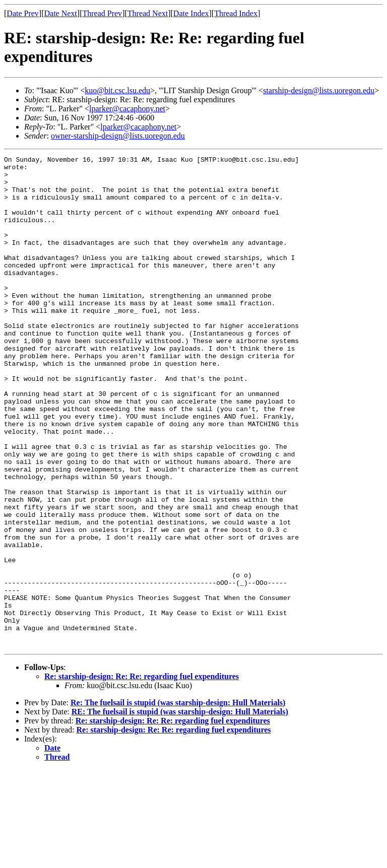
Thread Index (236, 13)
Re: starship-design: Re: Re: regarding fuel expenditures (142, 775)
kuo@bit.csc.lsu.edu (117, 90)
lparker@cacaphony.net (127, 109)
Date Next (61, 13)
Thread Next (148, 13)
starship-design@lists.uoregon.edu (319, 90)
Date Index (191, 13)
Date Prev (23, 13)
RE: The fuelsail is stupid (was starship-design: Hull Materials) (180, 810)
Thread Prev (102, 13)
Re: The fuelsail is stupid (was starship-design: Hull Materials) (178, 801)
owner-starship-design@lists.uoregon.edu (118, 136)
